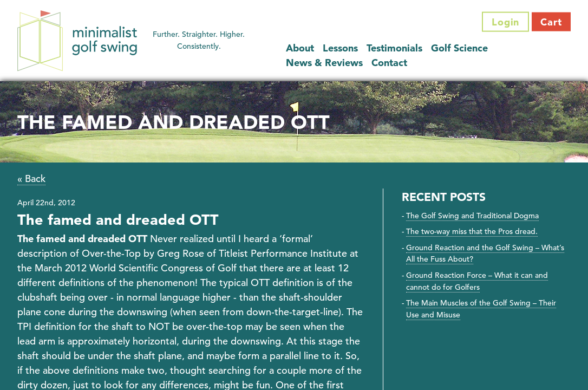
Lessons (340, 47)
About (300, 47)
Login (506, 22)
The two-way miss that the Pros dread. (472, 231)
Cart (551, 22)
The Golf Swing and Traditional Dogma (472, 216)
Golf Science (459, 47)
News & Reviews (324, 62)
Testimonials (394, 47)
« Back (31, 178)
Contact (389, 62)
